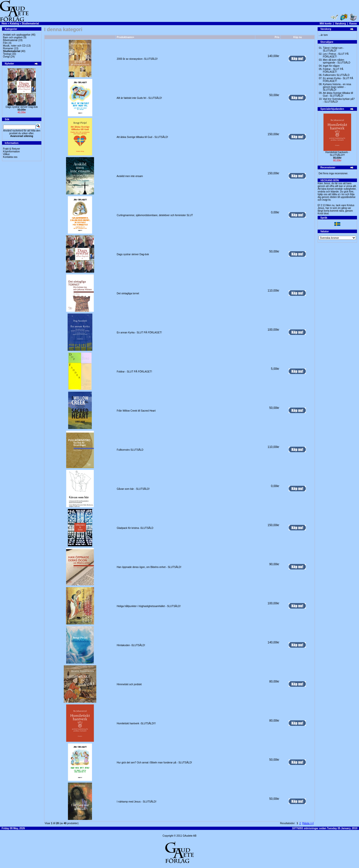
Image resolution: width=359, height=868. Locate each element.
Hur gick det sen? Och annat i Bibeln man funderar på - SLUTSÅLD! (154, 763)
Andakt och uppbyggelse (17, 35)
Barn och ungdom (13, 37)
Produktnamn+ (125, 37)
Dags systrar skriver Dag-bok (22, 107)
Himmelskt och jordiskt (129, 684)
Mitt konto (326, 24)
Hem (4, 24)
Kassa (353, 24)
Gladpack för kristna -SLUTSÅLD (135, 528)
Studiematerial (30, 24)
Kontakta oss (10, 157)
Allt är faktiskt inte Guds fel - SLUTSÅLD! (139, 98)
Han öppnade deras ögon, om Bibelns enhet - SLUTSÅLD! (149, 567)
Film (5, 43)
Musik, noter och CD (14, 46)
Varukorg (340, 24)
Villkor (6, 154)
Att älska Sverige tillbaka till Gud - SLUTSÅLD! (142, 137)
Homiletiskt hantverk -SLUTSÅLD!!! (136, 723)
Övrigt (6, 57)
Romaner (8, 48)
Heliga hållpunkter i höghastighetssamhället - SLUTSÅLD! (149, 606)
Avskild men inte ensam (130, 176)
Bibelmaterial (10, 40)
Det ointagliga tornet (128, 293)
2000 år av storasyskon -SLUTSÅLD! (137, 59)
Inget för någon (331, 66)
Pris (277, 37)
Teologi (7, 54)
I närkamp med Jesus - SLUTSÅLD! (136, 802)
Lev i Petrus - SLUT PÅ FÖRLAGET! (336, 55)
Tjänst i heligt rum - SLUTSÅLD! (333, 49)
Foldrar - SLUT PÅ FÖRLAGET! (134, 372)
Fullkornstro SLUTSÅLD (130, 450)
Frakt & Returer (11, 149)
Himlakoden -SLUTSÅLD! (131, 645)
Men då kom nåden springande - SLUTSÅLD (337, 61)
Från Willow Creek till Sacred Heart (136, 411)
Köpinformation (11, 152)
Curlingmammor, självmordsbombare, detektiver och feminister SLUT (155, 215)
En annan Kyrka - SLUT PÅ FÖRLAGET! (139, 333)
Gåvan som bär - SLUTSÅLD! (133, 489)
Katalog (14, 24)
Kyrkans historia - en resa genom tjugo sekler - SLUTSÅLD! (337, 87)
